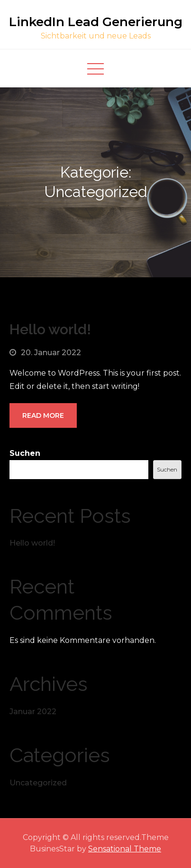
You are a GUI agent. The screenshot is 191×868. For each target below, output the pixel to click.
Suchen (25, 453)
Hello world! (50, 329)
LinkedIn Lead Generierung (96, 22)
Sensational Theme (125, 849)
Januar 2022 (33, 712)
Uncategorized (38, 783)
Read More (43, 415)
